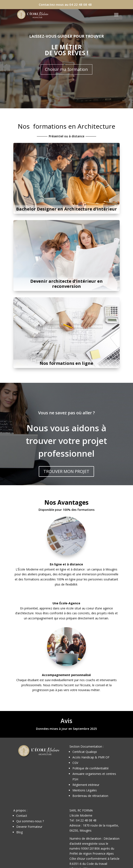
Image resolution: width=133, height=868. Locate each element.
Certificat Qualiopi (85, 752)
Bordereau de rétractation (90, 796)
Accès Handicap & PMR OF (91, 757)
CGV (75, 763)
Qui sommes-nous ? (30, 821)
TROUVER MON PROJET (66, 471)
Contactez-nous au (65, 4)
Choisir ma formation (66, 69)
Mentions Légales (85, 790)
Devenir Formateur (29, 827)
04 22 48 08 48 (86, 820)
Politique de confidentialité (91, 768)
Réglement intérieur (86, 785)
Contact (22, 816)
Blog (19, 832)
